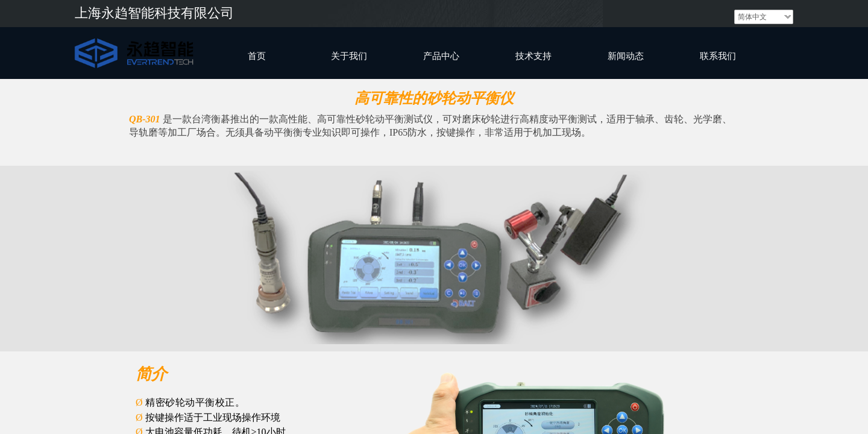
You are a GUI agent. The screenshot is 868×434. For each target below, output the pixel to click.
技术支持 (533, 56)
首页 (257, 56)
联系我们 (718, 56)
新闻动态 (626, 56)
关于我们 (349, 56)
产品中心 (441, 56)
